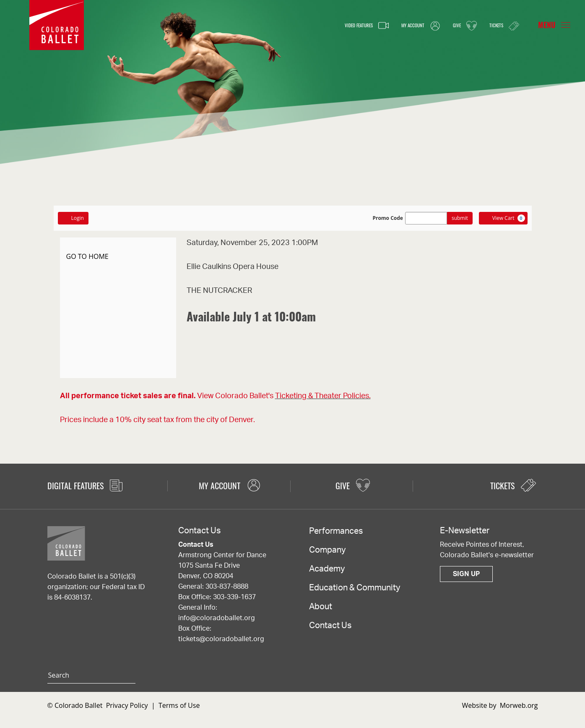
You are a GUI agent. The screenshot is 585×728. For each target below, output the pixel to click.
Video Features (338, 26)
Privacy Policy (127, 705)
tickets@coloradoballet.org (221, 639)
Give (456, 26)
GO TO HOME (87, 256)
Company (327, 550)
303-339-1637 (234, 597)
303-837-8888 (227, 587)
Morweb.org (519, 705)
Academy (327, 569)
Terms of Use (179, 705)
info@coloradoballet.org (217, 618)
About (321, 607)
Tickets (501, 25)
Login (73, 218)
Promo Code (388, 218)
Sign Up (466, 574)
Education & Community (355, 588)
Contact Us (330, 626)
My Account (404, 26)
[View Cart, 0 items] (503, 218)
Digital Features (85, 485)
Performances (336, 531)
